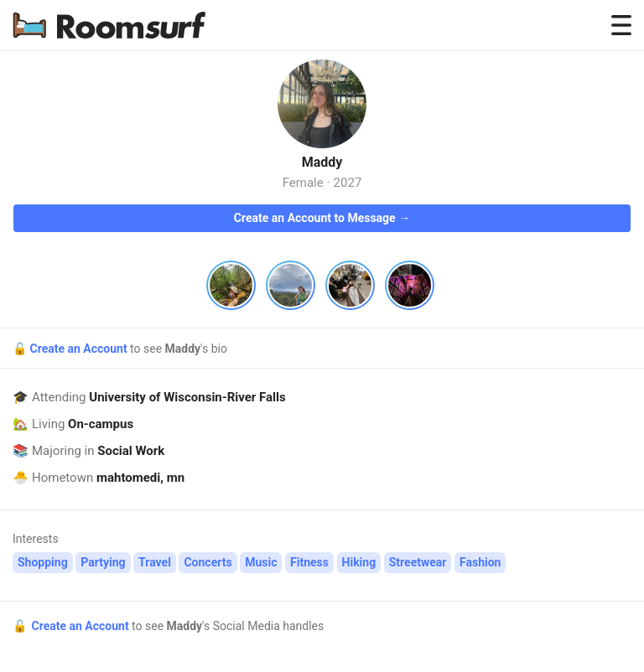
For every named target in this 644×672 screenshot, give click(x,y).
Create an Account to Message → (322, 218)
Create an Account (80, 349)
